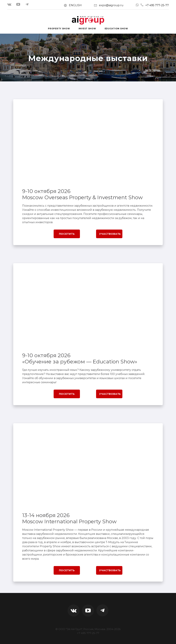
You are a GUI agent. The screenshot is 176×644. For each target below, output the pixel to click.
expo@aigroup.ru (111, 5)
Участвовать (110, 234)
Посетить (67, 234)
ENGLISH (75, 5)
